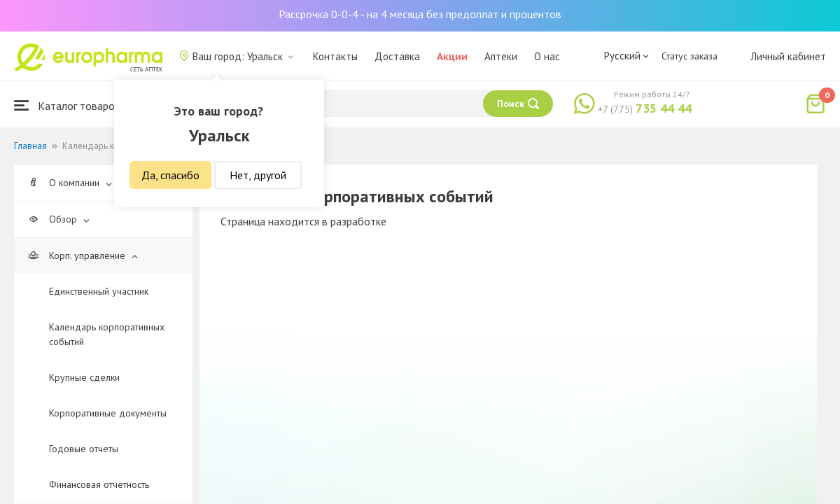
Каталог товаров (67, 105)
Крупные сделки (84, 377)
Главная (30, 146)
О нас (547, 56)
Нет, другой (258, 175)
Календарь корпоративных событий (107, 334)
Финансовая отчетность (99, 484)
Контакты (335, 56)
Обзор (59, 219)
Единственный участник (99, 291)
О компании (70, 183)
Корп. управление (83, 255)
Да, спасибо (170, 175)
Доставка (397, 56)
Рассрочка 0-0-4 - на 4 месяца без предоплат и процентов (420, 14)
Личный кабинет (788, 56)
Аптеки (501, 56)
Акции (452, 56)
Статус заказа (689, 56)
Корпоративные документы (108, 413)
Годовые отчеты (84, 449)
